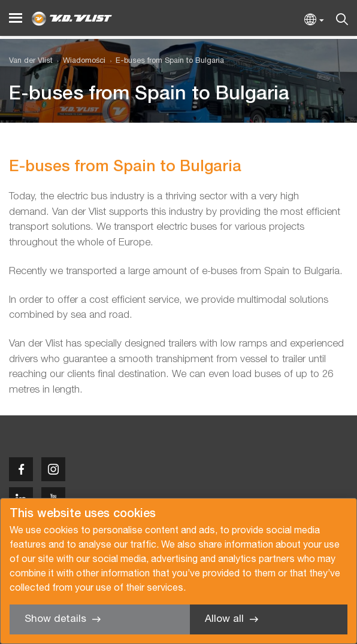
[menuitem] (79, 61)
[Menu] (16, 18)
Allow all (224, 619)
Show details (55, 619)
